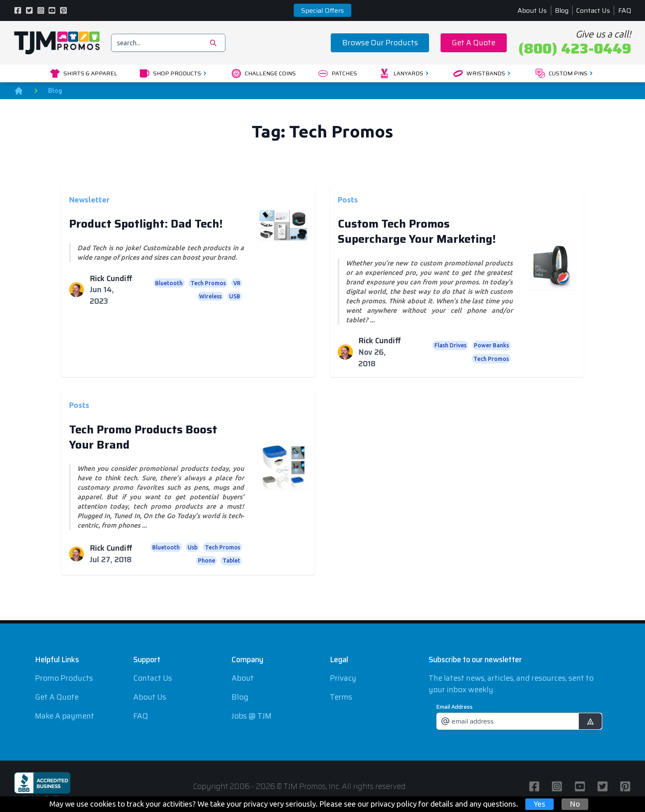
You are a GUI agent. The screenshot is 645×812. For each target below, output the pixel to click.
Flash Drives (450, 345)
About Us (532, 10)
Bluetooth (169, 283)
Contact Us (593, 10)
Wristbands (483, 73)
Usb (193, 547)
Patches (338, 73)
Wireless (210, 296)
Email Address (454, 707)
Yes (539, 804)
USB (235, 296)
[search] (168, 43)
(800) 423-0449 (575, 49)
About (243, 678)
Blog (562, 10)
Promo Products (64, 678)
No (575, 804)
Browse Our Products (380, 43)
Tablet (231, 561)
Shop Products (174, 73)
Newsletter (89, 199)
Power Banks (491, 345)
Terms (341, 697)
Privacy (343, 678)
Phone (206, 561)
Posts (348, 199)
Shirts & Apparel (84, 73)
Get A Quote (473, 43)
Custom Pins (565, 73)
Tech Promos (208, 283)
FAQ (625, 10)
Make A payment (65, 716)
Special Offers (322, 10)
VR (237, 283)
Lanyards (405, 73)
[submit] (590, 721)
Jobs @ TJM (252, 716)
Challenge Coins (264, 73)
